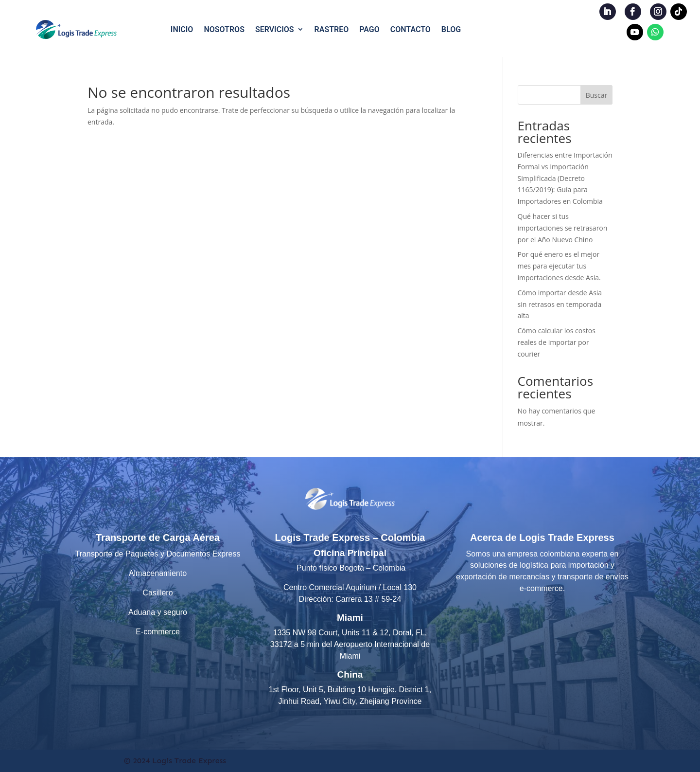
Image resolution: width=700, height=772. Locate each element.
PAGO (369, 29)
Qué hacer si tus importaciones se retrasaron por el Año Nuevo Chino (563, 228)
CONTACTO (411, 29)
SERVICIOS (275, 29)
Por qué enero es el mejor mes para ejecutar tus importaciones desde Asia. (559, 266)
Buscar (597, 95)
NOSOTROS (224, 29)
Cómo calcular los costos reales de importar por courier (557, 342)
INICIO (182, 29)
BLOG (451, 29)
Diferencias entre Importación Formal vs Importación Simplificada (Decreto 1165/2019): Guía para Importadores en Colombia (565, 178)
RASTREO (332, 29)
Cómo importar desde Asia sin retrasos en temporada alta (560, 304)
